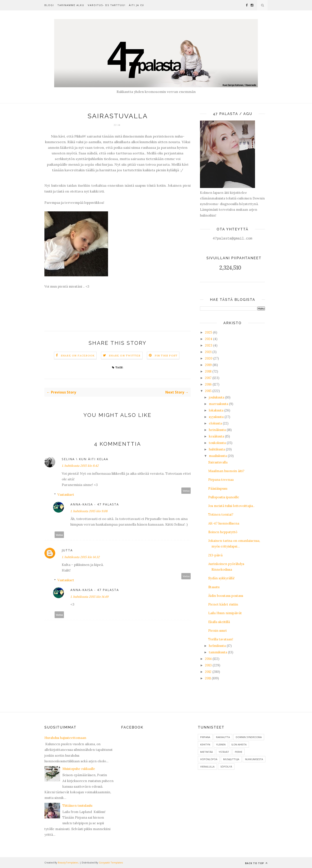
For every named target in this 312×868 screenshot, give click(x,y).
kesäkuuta (216, 436)
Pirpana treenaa (221, 480)
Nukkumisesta (254, 759)
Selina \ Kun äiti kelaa (85, 459)
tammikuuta (218, 652)
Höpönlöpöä (209, 759)
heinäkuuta (217, 430)
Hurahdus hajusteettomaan (65, 738)
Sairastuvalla (218, 462)
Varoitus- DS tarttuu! (107, 5)
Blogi (49, 5)
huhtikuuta (217, 449)
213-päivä (215, 555)
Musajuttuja (231, 759)
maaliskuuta (218, 456)
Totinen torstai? (221, 514)
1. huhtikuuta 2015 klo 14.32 (81, 557)
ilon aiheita (239, 744)
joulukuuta (217, 397)
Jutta (67, 550)
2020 (209, 358)
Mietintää (206, 752)
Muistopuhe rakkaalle (79, 769)
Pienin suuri (217, 631)
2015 (208, 391)
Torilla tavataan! (221, 639)
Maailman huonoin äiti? (226, 471)
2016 (208, 384)
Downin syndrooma (249, 737)
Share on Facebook (78, 355)
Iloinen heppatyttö (223, 532)
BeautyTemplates (68, 862)
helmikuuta (217, 646)
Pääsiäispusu (218, 488)
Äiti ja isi (136, 5)
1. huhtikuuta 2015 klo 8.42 (80, 466)
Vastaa (186, 491)
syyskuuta (216, 417)
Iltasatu (214, 587)
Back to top (256, 863)
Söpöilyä (226, 767)
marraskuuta (219, 404)
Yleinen (221, 744)
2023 (209, 345)
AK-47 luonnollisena (224, 523)
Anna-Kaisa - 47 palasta (95, 504)
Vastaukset (66, 495)
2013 (208, 665)
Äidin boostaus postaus (226, 596)
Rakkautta (223, 737)
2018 (208, 371)
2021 (208, 352)
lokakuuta (216, 410)
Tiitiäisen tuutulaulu (77, 806)
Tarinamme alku (71, 5)
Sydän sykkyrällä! (221, 578)
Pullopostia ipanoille (224, 497)
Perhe (239, 752)
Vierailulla (207, 767)
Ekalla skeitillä (219, 622)
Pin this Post (166, 355)
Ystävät (224, 752)
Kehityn (205, 744)
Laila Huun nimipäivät (225, 613)
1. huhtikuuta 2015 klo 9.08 (89, 511)
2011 (208, 678)
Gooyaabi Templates (111, 862)
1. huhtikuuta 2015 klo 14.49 (89, 597)
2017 (208, 378)
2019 (208, 365)
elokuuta (215, 423)
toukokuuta (217, 443)
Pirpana (205, 737)
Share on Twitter (125, 355)
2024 (209, 339)
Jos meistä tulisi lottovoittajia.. (231, 506)
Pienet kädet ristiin (223, 604)
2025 (209, 332)
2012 (208, 672)
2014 (208, 659)
